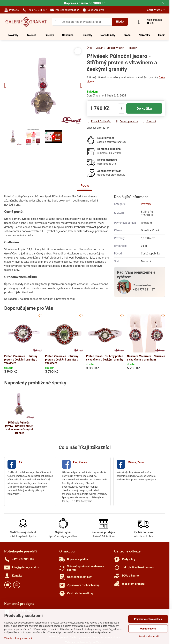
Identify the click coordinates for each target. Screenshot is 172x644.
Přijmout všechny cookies (148, 619)
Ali (20, 462)
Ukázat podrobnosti (148, 636)
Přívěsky (146, 204)
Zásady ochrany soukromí (18, 638)
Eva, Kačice (80, 462)
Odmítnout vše (148, 629)
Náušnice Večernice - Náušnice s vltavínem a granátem (146, 358)
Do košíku (144, 108)
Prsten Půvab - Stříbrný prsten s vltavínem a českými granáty (105, 358)
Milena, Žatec (136, 462)
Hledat (120, 22)
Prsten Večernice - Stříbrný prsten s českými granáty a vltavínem (21, 360)
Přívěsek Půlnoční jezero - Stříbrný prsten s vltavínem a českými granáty (19, 428)
